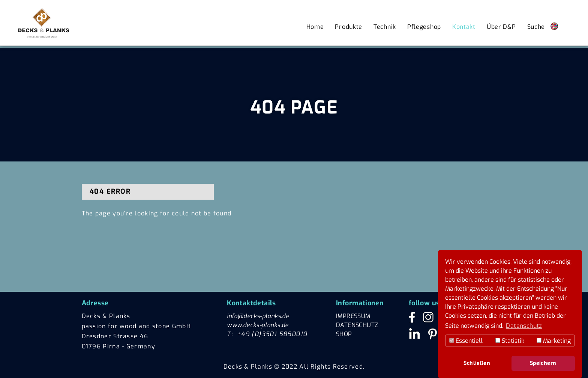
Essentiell (466, 341)
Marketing (554, 341)
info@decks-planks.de (258, 316)
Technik (385, 27)
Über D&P (501, 27)
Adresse (95, 303)
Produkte (349, 27)
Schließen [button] (477, 363)
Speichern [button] (543, 363)
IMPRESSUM (353, 316)
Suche (536, 27)
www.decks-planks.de (258, 325)
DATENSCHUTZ (357, 325)
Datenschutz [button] (524, 326)
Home (315, 27)
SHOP (344, 334)
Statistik (510, 341)
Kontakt (464, 27)
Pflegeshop (424, 27)
